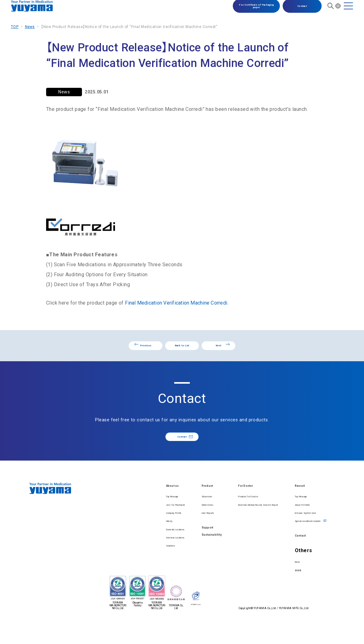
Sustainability (170, 558)
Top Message (121, 511)
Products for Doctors (223, 511)
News (30, 27)
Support (163, 544)
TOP (15, 27)
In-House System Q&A (303, 528)
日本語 (288, 593)
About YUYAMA (296, 520)
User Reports (166, 528)
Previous (106, 350)
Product (164, 501)
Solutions (117, 582)
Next (261, 350)
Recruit (291, 501)
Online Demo (166, 520)
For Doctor (217, 501)
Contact (298, 11)
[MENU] (348, 11)
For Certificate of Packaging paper (252, 11)
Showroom (164, 511)
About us (119, 501)
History (115, 547)
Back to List (182, 349)
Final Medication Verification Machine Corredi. (178, 303)
